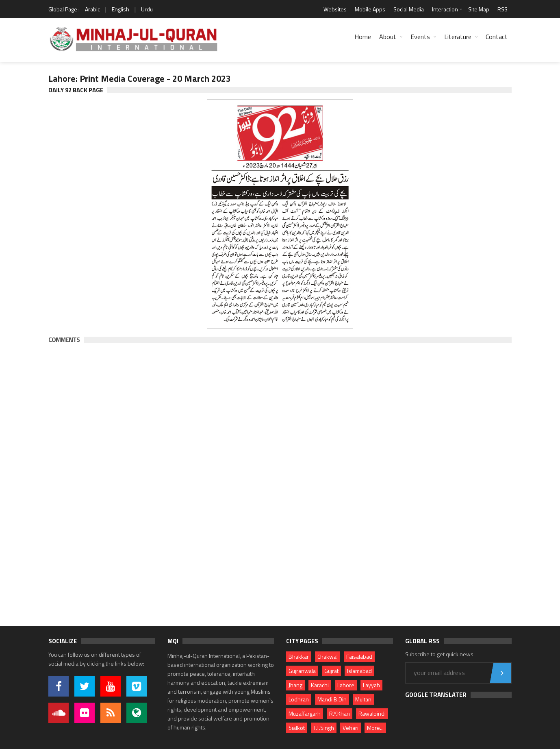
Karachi (320, 685)
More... (375, 728)
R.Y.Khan (340, 713)
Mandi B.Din (332, 699)
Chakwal (328, 656)
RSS (502, 9)
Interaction (445, 9)
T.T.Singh (324, 728)
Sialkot (297, 728)
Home (363, 37)
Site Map (479, 9)
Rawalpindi (372, 713)
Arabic (92, 9)
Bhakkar (299, 656)
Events (420, 37)
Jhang (295, 685)
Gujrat (331, 671)
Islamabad (359, 671)
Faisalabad (359, 656)
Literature (458, 37)
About (388, 37)
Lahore (346, 685)
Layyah (371, 685)
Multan (363, 699)
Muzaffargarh (305, 713)
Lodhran (299, 699)
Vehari (351, 728)
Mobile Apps (370, 9)
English (120, 9)
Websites (335, 9)
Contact (497, 37)
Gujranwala (302, 671)
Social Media (409, 9)
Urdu (147, 9)
